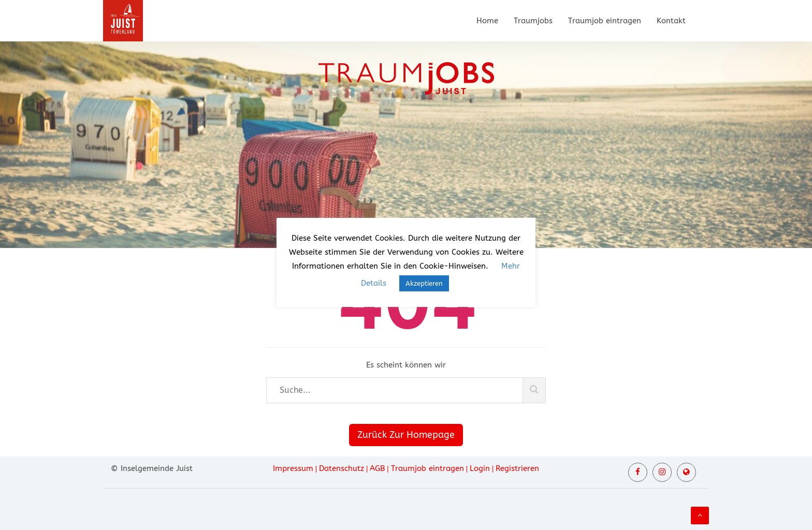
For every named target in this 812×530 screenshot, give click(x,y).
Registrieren (517, 468)
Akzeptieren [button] (424, 283)
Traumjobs (533, 21)
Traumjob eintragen (605, 21)
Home (487, 21)
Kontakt (671, 21)
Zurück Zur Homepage (406, 435)
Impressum (293, 468)
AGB (377, 468)
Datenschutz (342, 468)
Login (480, 468)
